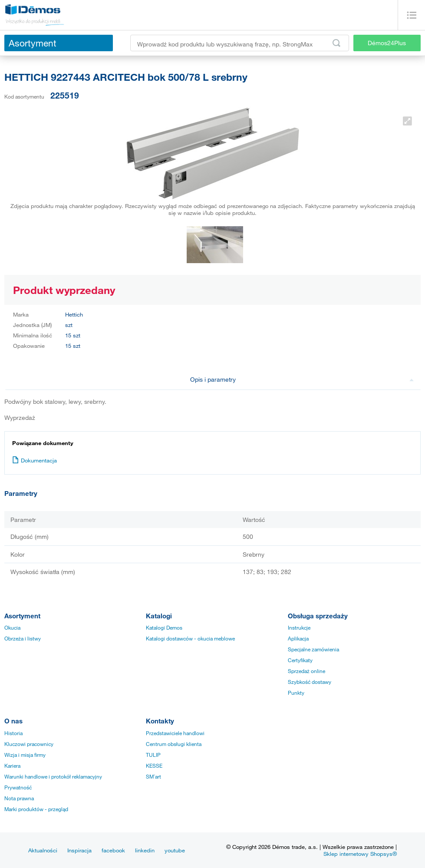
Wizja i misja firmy (25, 755)
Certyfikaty (300, 660)
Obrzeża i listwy (23, 638)
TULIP (153, 755)
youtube (175, 850)
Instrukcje (299, 627)
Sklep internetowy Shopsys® (360, 854)
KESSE (154, 766)
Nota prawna (19, 798)
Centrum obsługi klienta (174, 744)
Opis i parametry (302, 379)
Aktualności (43, 850)
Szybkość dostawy (310, 682)
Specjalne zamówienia (313, 649)
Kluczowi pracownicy (29, 744)
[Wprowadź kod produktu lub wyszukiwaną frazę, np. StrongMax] (240, 43)
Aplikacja (298, 638)
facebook (113, 850)
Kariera (12, 766)
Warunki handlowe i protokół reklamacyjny (53, 776)
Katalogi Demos (164, 627)
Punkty (296, 693)
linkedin (145, 850)
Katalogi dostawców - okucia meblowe (190, 638)
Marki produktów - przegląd (36, 809)
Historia (13, 733)
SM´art (153, 776)
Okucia (12, 627)
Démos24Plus (387, 43)
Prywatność (18, 787)
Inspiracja (79, 850)
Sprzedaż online (306, 671)
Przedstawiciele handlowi (175, 733)
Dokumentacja (35, 460)
